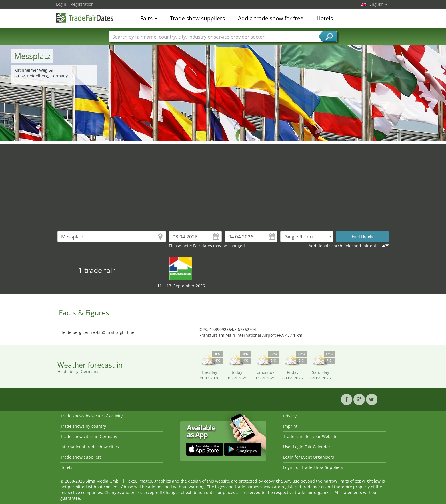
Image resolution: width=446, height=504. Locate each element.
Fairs (149, 18)
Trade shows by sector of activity (91, 416)
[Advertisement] (223, 184)
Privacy (290, 416)
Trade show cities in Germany (89, 436)
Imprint (290, 426)
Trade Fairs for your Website (310, 436)
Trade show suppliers (197, 18)
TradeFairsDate (85, 18)
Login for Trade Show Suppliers (313, 467)
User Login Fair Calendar (307, 447)
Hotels (325, 18)
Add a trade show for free (271, 18)
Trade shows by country (83, 426)
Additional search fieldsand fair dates (345, 246)
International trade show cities (90, 447)
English (378, 4)
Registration (82, 4)
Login (61, 4)
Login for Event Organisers (309, 457)
